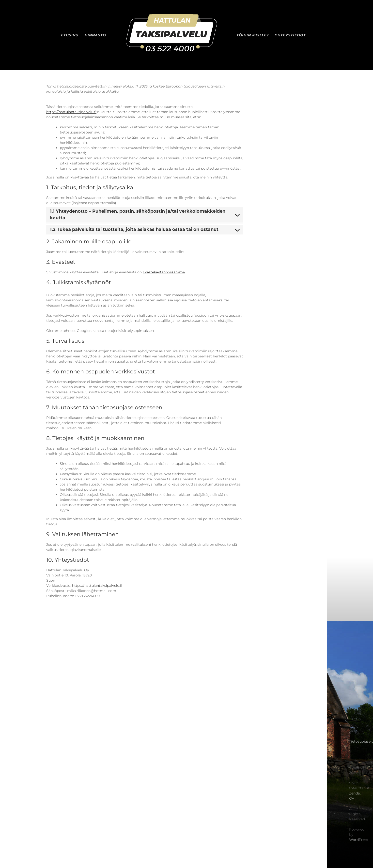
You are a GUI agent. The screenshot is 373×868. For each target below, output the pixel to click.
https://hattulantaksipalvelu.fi (71, 112)
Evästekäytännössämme (164, 272)
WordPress (359, 841)
